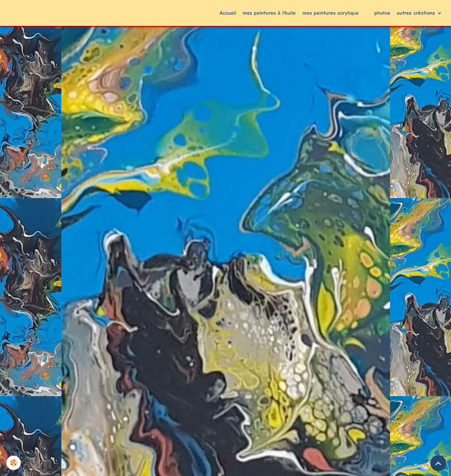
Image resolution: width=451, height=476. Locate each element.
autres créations (417, 13)
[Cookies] (14, 463)
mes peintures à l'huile (269, 13)
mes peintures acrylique (331, 13)
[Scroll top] (438, 463)
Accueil (228, 13)
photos (382, 13)
